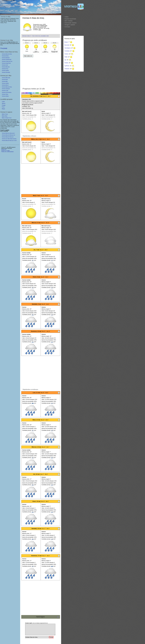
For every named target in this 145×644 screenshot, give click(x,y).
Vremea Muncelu (6, 67)
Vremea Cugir (5, 91)
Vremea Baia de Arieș (7, 54)
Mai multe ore (28, 56)
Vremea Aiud (5, 80)
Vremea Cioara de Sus (7, 61)
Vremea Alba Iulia (6, 78)
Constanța (67, 51)
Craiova (66, 54)
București (67, 45)
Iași (65, 60)
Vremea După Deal (6, 63)
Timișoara (67, 69)
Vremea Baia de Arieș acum (8, 133)
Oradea (66, 63)
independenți (3, 125)
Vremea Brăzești (6, 58)
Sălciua (4, 103)
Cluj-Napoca (68, 48)
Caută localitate (70, 19)
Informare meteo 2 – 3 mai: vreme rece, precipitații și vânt (35, 36)
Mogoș (3, 109)
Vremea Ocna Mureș (7, 92)
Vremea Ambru (5, 56)
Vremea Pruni (5, 69)
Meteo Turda (5, 114)
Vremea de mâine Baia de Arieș (9, 139)
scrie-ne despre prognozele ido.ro (37, 623)
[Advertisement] (41, 72)
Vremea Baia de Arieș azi (8, 137)
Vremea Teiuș (5, 94)
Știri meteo (69, 21)
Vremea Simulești (6, 72)
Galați (66, 57)
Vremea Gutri (5, 65)
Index (67, 17)
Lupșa (3, 101)
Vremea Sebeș (5, 83)
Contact (67, 27)
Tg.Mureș (67, 66)
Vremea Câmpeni (6, 89)
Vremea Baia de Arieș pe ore (8, 135)
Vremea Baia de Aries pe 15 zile (9, 140)
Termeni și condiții (5, 151)
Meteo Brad (5, 116)
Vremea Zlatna (5, 96)
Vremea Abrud (5, 85)
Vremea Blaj (5, 81)
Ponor (3, 107)
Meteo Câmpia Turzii (7, 118)
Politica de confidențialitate (7, 152)
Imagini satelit (70, 25)
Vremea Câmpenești (7, 59)
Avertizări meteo (71, 23)
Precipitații (4, 48)
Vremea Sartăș (5, 70)
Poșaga (4, 105)
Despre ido (4, 149)
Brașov (66, 42)
